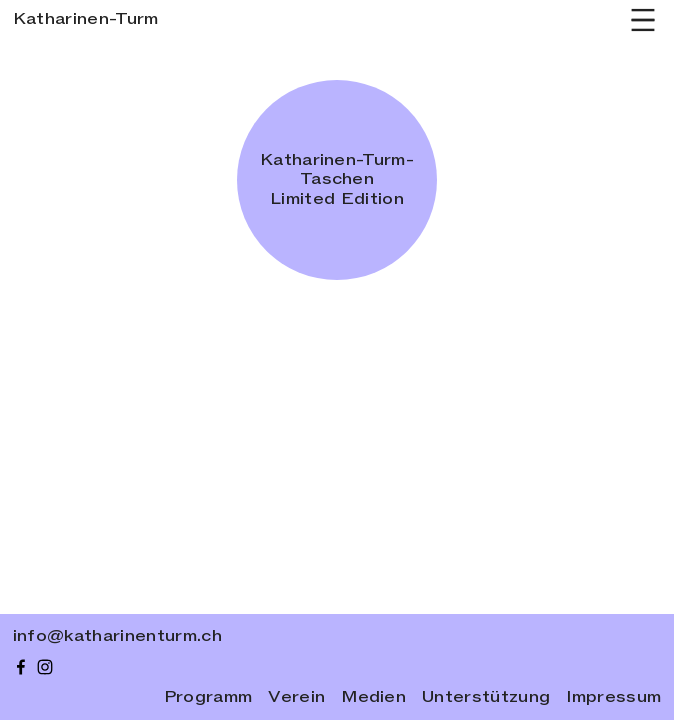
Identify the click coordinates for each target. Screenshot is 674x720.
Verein (296, 697)
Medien (373, 697)
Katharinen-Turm (86, 19)
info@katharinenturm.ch (117, 636)
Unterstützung (486, 697)
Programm (208, 697)
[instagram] (45, 667)
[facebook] (21, 667)
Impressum (613, 697)
